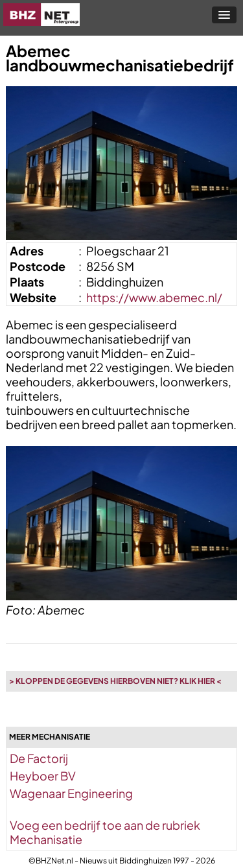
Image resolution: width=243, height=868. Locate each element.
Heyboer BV (43, 776)
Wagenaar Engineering (71, 793)
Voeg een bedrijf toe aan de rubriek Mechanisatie (105, 832)
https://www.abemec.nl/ (154, 297)
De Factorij (39, 758)
